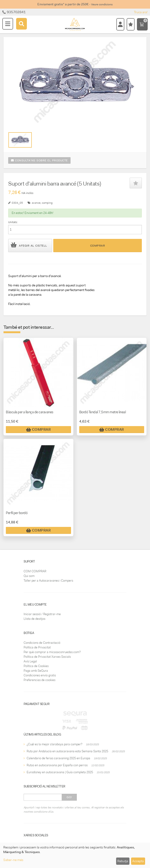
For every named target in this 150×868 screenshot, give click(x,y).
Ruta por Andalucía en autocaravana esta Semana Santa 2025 (67, 751)
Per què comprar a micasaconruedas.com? (52, 652)
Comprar (98, 246)
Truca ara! (141, 12)
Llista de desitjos (34, 619)
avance (36, 203)
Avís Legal (30, 661)
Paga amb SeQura (36, 671)
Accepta (138, 861)
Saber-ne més (13, 860)
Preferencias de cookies (39, 680)
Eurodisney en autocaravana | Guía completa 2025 (60, 772)
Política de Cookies (36, 666)
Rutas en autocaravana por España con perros (57, 765)
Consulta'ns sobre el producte (39, 160)
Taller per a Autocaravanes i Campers (48, 581)
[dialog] (75, 855)
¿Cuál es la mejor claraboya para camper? (54, 744)
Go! (69, 797)
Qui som (29, 576)
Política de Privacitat (37, 647)
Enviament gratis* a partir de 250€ (75, 4)
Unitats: (13, 222)
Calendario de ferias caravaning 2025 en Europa (58, 758)
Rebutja (123, 861)
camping (47, 203)
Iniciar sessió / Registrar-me (42, 614)
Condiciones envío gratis (40, 675)
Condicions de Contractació (42, 643)
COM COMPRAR (35, 571)
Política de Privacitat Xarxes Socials (47, 657)
